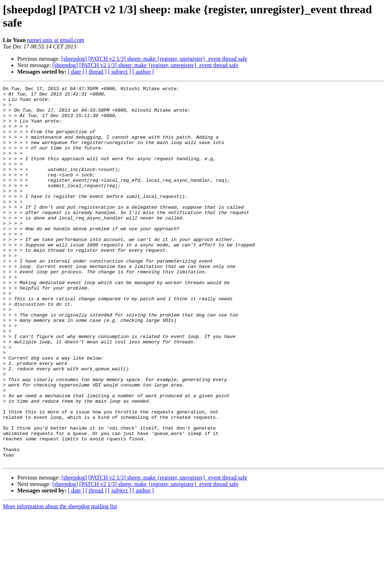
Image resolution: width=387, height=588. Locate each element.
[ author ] (143, 72)
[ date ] (76, 72)
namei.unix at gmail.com (55, 40)
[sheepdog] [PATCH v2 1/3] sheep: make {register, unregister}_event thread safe (154, 59)
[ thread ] (96, 72)
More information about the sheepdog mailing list (60, 582)
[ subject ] (120, 72)
